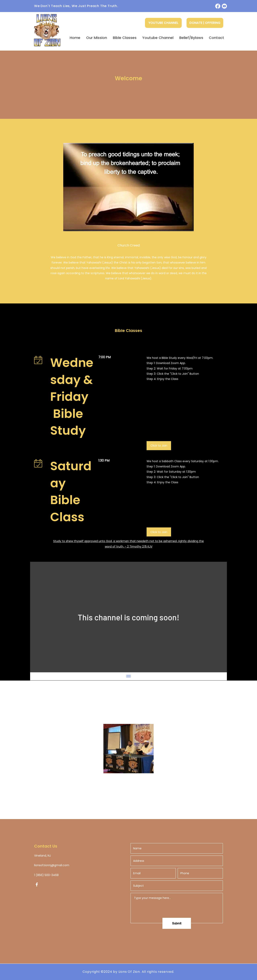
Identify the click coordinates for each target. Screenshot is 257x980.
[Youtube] (224, 6)
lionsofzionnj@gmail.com (52, 865)
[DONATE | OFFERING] (205, 23)
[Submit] (177, 923)
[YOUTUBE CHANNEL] (163, 23)
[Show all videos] (128, 676)
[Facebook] (218, 6)
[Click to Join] (159, 446)
